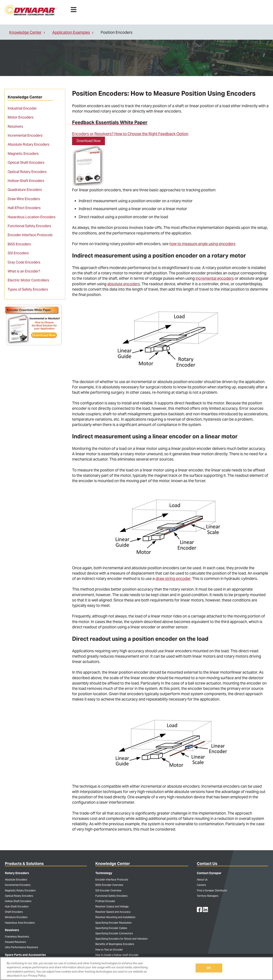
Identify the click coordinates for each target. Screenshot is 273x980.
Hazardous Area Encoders (20, 923)
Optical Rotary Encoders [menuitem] (27, 172)
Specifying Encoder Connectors (114, 933)
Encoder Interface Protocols (112, 880)
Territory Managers (208, 896)
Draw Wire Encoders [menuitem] (24, 199)
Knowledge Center (25, 32)
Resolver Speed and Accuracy (113, 912)
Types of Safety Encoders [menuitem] (28, 289)
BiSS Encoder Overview (109, 885)
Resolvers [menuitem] (15, 127)
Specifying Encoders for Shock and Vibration (121, 939)
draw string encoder (173, 578)
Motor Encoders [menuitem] (21, 117)
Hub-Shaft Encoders (17, 906)
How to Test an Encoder (109, 950)
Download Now (89, 141)
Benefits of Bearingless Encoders (115, 944)
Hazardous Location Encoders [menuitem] (32, 217)
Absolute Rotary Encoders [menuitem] (28, 144)
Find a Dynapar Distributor (212, 890)
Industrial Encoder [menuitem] (22, 108)
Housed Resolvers (15, 942)
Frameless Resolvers (17, 937)
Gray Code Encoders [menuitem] (24, 262)
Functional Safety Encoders (111, 896)
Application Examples (71, 32)
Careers (201, 885)
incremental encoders (215, 278)
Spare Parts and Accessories (25, 955)
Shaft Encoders (14, 912)
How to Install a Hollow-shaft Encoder (117, 955)
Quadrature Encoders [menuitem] (25, 190)
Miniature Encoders (16, 917)
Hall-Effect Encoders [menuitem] (24, 208)
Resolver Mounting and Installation (115, 917)
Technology (104, 873)
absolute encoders (124, 284)
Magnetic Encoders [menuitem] (23, 154)
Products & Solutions (24, 864)
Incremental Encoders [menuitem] (25, 135)
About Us (202, 880)
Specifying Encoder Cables (111, 928)
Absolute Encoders (16, 880)
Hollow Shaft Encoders (18, 901)
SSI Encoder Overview (108, 890)
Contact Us (207, 864)
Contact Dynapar (209, 873)
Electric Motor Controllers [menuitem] (28, 280)
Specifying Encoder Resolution (113, 923)
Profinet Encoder (105, 901)
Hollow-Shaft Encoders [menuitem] (26, 181)
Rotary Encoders (17, 873)
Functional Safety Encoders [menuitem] (29, 226)
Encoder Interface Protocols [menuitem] (30, 235)
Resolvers (12, 930)
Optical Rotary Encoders (19, 896)
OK (209, 968)
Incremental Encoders (18, 885)
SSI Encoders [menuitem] (18, 253)
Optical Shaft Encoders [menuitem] (26, 163)
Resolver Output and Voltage (112, 906)
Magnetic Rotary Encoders (20, 890)
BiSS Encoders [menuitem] (19, 244)
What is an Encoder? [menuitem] (24, 271)
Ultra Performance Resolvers (22, 947)
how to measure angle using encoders (202, 244)
